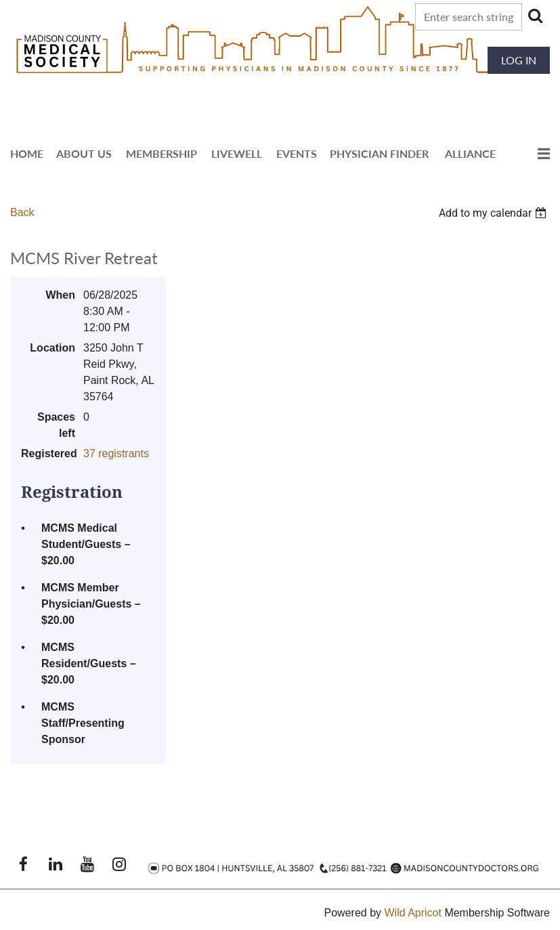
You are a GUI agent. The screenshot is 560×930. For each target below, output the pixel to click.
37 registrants (116, 453)
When (60, 295)
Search (535, 16)
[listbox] (494, 213)
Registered (48, 453)
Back (22, 212)
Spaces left (56, 425)
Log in (519, 60)
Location (52, 348)
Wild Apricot (412, 913)
